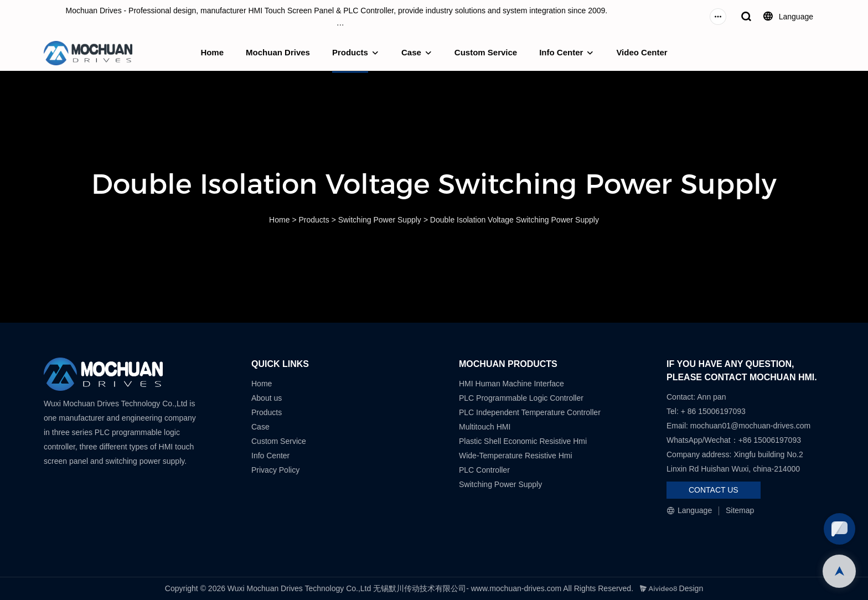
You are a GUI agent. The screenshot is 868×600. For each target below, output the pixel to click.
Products (350, 52)
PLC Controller (484, 470)
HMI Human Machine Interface (512, 384)
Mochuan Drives (278, 52)
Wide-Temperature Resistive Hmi (517, 456)
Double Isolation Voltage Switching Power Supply (515, 220)
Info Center (561, 52)
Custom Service (486, 52)
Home (212, 52)
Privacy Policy (275, 470)
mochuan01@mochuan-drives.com (750, 426)
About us (267, 398)
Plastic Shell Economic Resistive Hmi (523, 441)
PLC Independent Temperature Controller (530, 412)
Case (411, 52)
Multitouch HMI (485, 427)
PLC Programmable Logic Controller (521, 398)
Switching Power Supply (380, 220)
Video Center (642, 52)
